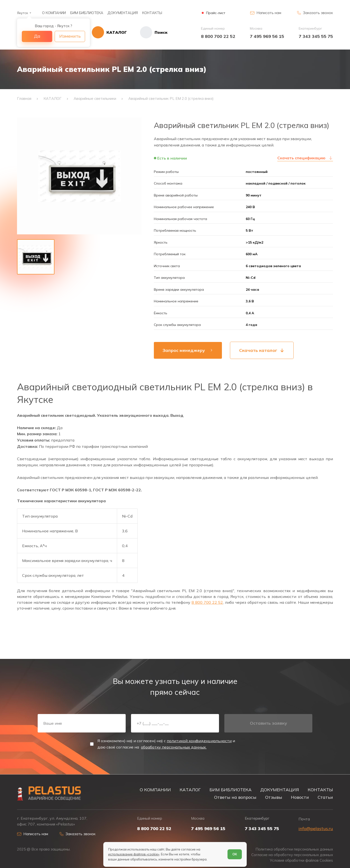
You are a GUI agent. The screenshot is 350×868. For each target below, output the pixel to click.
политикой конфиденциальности (199, 741)
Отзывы (274, 797)
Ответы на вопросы (235, 797)
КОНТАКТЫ (152, 13)
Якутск (22, 13)
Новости (300, 797)
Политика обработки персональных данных (294, 849)
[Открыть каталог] (109, 32)
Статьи (325, 797)
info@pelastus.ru (316, 829)
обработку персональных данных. (174, 747)
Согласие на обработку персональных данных (292, 855)
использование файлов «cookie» (134, 854)
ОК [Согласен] (235, 854)
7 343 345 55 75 (316, 36)
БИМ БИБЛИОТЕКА (87, 13)
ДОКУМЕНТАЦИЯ (123, 13)
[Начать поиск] (147, 32)
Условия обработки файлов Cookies (301, 860)
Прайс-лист (216, 13)
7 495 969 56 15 (267, 36)
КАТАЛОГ (190, 790)
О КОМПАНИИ (54, 13)
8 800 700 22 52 (218, 36)
